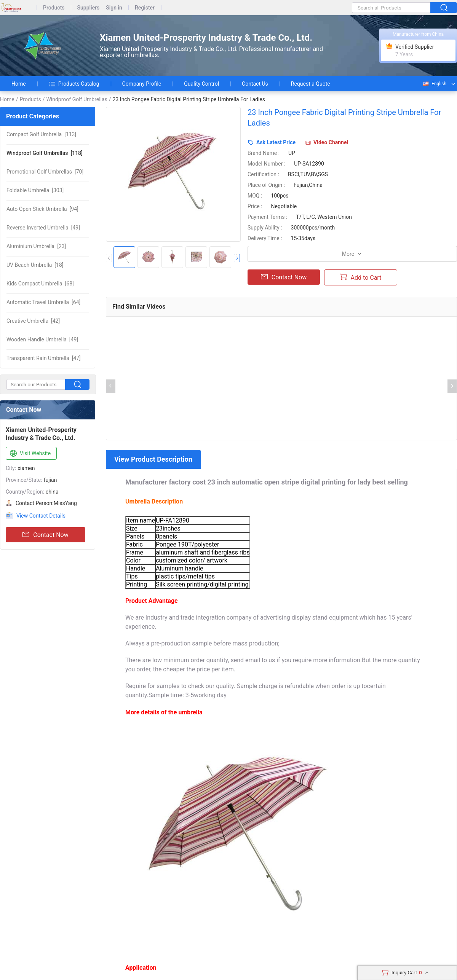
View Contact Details (41, 516)
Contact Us (255, 84)
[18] (35, 265)
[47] (44, 358)
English (434, 84)
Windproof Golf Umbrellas (77, 99)
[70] (45, 172)
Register (145, 8)
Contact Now (45, 535)
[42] (33, 321)
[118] (45, 153)
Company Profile (142, 84)
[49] (43, 228)
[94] (42, 209)
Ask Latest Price (276, 142)
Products (54, 8)
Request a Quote (311, 84)
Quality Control (201, 84)
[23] (36, 246)
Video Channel (331, 142)
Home (19, 84)
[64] (43, 302)
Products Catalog (74, 84)
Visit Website (30, 454)
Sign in (114, 8)
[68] (40, 284)
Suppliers (89, 8)
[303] (35, 190)
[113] (41, 134)
